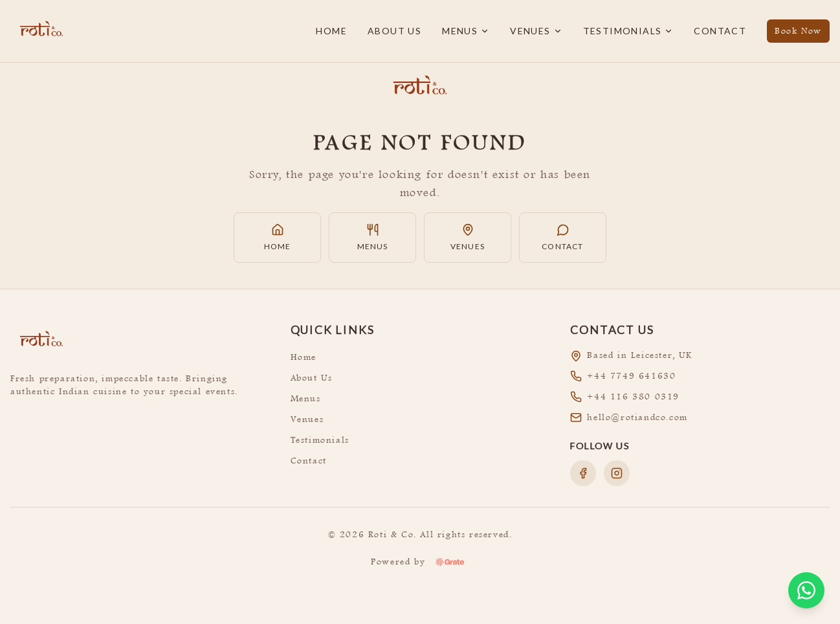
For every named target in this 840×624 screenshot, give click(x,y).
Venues (536, 31)
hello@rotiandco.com (637, 417)
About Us (394, 31)
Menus (466, 31)
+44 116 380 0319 (633, 396)
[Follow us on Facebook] (583, 473)
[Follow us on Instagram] (617, 473)
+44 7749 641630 (631, 376)
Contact (720, 31)
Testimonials (628, 31)
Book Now (798, 31)
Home (331, 31)
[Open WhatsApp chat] (806, 590)
